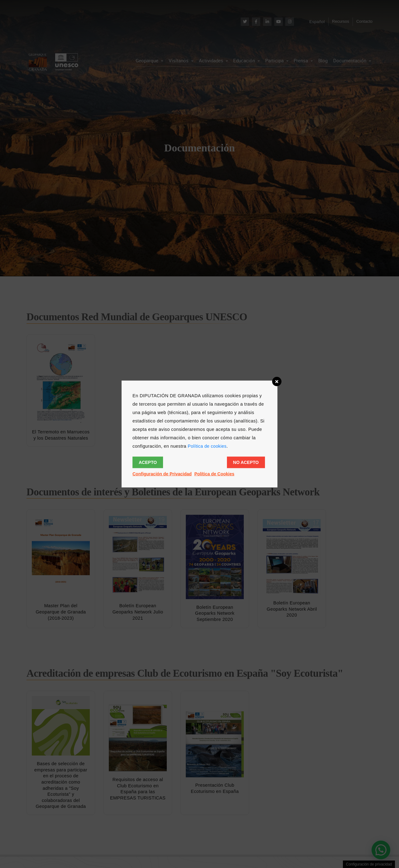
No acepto (246, 462)
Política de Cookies (214, 474)
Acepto (148, 462)
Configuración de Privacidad (162, 474)
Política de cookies (207, 446)
